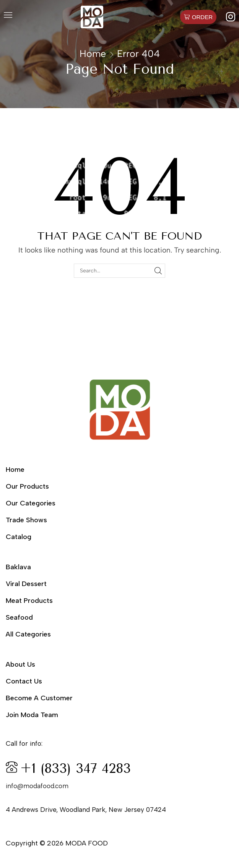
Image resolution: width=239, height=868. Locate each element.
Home (93, 53)
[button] (8, 17)
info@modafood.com (37, 786)
